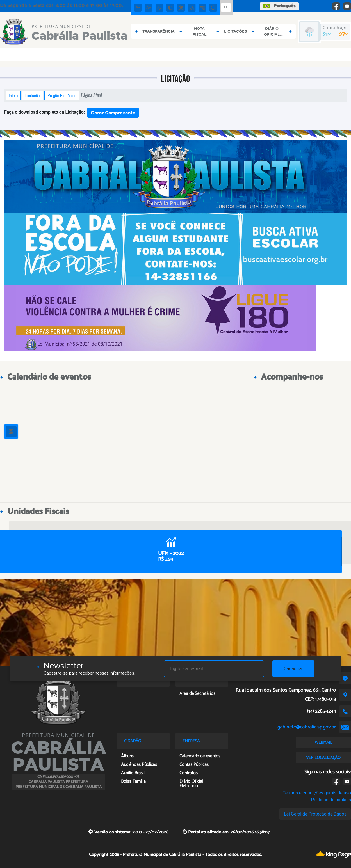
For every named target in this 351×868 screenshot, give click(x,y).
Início (13, 95)
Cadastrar (293, 669)
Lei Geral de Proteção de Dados (315, 814)
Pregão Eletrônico (62, 95)
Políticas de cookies (331, 800)
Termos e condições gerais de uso (317, 793)
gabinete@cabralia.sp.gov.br (307, 727)
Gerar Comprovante (113, 113)
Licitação (33, 95)
